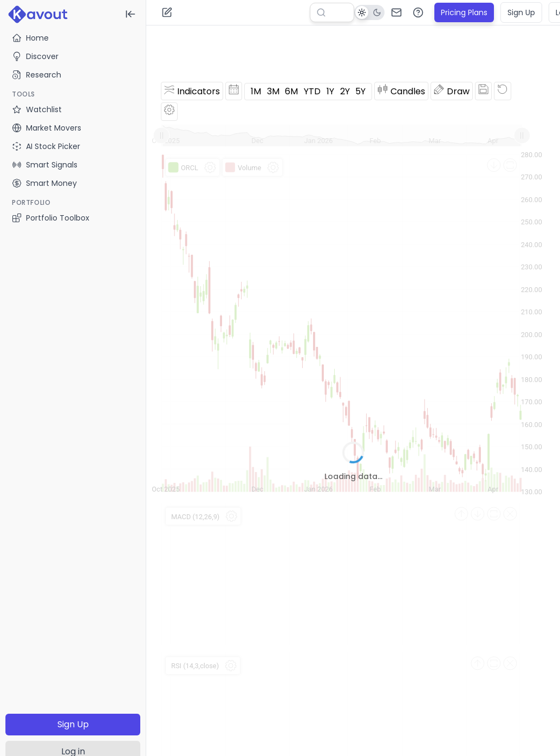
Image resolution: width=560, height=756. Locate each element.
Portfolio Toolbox (51, 218)
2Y (345, 91)
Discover (35, 56)
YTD (312, 91)
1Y (330, 91)
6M (291, 91)
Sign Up (73, 724)
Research (37, 75)
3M (273, 91)
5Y (360, 91)
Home (30, 38)
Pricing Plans (464, 12)
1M (256, 91)
